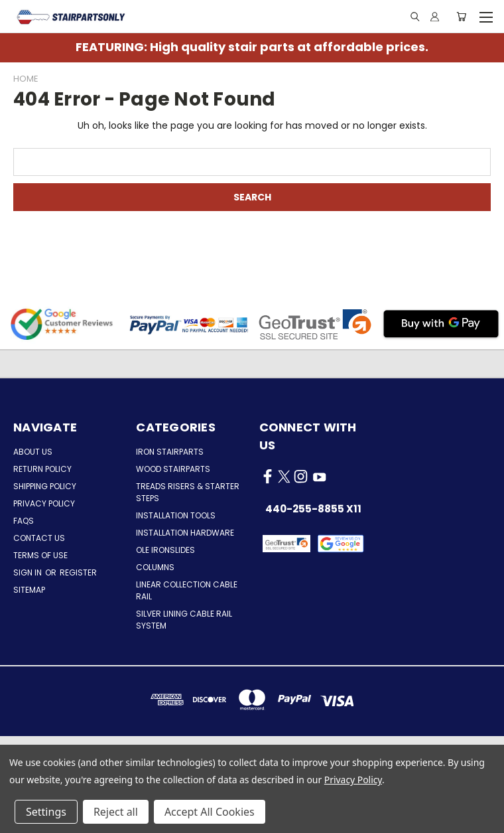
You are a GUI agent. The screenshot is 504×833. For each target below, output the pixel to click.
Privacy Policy (44, 503)
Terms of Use (40, 555)
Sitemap (29, 590)
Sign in (29, 572)
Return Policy (42, 469)
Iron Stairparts (170, 452)
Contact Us (39, 538)
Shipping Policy (45, 486)
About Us (33, 452)
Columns (155, 567)
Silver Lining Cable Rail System (184, 620)
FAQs (24, 521)
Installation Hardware (185, 533)
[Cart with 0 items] (461, 17)
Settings (46, 812)
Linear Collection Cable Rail (187, 590)
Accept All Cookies (210, 812)
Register (78, 572)
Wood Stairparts (173, 469)
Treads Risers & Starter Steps (188, 492)
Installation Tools (176, 515)
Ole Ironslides (165, 550)
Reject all (116, 812)
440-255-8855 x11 (313, 509)
